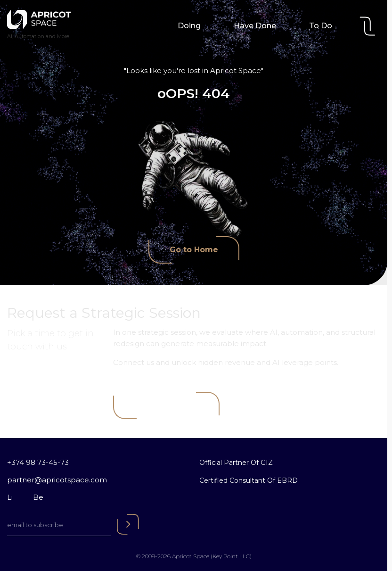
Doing (189, 26)
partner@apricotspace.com (57, 480)
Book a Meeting (166, 405)
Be (38, 497)
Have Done (255, 26)
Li (10, 497)
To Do (321, 26)
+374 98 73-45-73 (38, 462)
